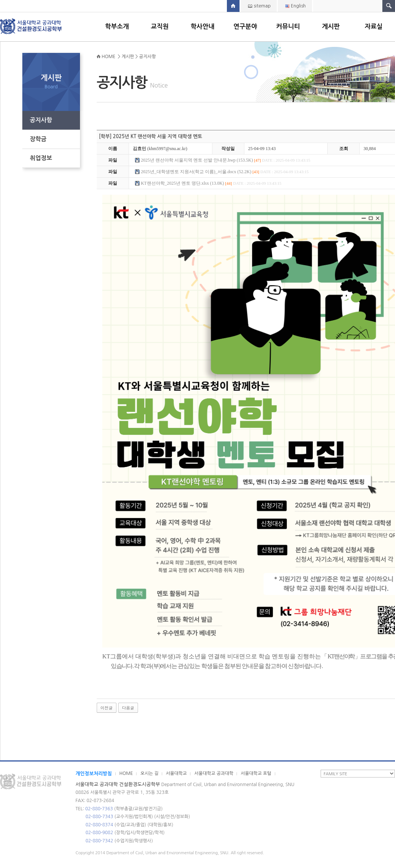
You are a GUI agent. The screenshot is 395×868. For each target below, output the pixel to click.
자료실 (374, 27)
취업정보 (41, 158)
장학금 (38, 139)
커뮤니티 (288, 27)
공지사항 (41, 120)
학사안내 (203, 27)
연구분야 (245, 27)
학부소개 (117, 27)
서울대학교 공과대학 (214, 773)
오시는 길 (149, 773)
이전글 (107, 708)
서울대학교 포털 (256, 773)
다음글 (128, 708)
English (298, 6)
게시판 (331, 27)
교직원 (160, 27)
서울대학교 (176, 773)
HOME (126, 773)
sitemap (262, 6)
